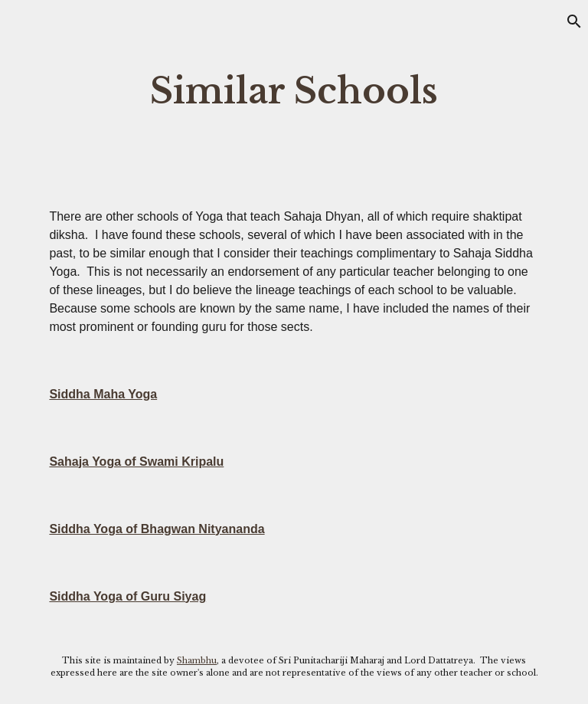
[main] (294, 92)
